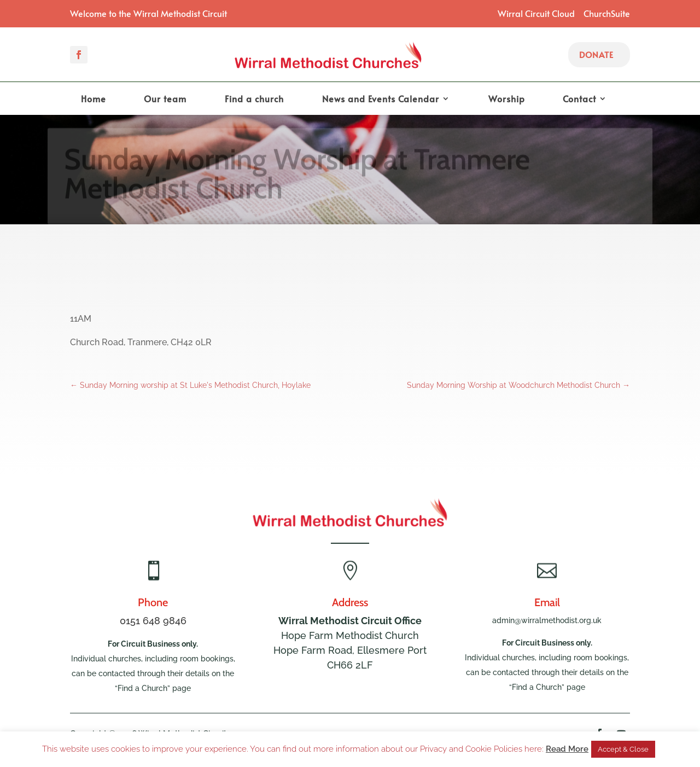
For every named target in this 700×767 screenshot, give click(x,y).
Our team (165, 100)
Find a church (254, 100)
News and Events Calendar (381, 100)
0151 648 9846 (153, 621)
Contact (579, 100)
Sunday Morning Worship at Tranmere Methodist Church (297, 177)
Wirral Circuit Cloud (536, 13)
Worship (507, 100)
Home (94, 100)
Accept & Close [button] (623, 749)
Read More (567, 749)
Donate (596, 54)
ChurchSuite (607, 13)
